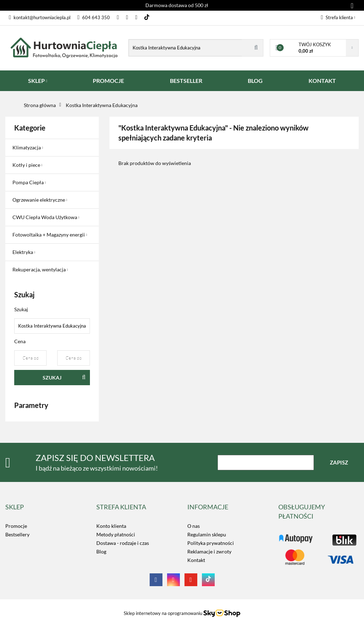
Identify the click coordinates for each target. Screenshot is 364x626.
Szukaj (52, 378)
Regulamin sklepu (207, 534)
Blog (101, 551)
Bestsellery (17, 534)
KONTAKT (322, 81)
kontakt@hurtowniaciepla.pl (40, 17)
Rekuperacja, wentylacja (40, 269)
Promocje (16, 526)
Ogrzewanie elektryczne (40, 200)
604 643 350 (94, 17)
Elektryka (24, 252)
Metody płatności (116, 534)
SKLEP (38, 81)
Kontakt (196, 560)
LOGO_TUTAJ (293, 535)
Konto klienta (111, 526)
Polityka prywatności (211, 543)
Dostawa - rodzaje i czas (123, 543)
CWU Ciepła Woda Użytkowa (46, 217)
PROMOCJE (108, 81)
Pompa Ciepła (29, 182)
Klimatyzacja (28, 147)
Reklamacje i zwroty (209, 551)
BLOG (255, 81)
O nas (194, 526)
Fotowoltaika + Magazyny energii (50, 235)
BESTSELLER (186, 81)
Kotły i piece (27, 165)
